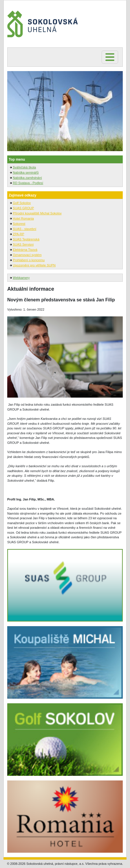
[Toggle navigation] (110, 57)
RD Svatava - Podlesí (28, 183)
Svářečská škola (24, 167)
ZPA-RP (19, 234)
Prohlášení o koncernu (29, 260)
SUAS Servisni (23, 244)
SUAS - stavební (24, 229)
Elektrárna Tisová (25, 250)
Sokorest (19, 224)
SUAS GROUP (23, 208)
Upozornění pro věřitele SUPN (34, 265)
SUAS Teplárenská (26, 239)
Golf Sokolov (22, 203)
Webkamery (21, 278)
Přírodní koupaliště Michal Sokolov (37, 213)
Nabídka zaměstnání (27, 178)
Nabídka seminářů (26, 173)
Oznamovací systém (27, 255)
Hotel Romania (23, 218)
